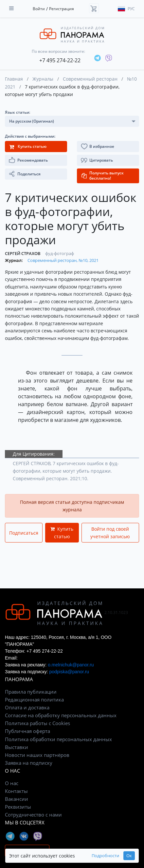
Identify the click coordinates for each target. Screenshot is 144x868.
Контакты (16, 791)
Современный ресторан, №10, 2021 (63, 260)
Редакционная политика (34, 700)
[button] (108, 160)
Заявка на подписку (29, 763)
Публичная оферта (27, 731)
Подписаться (24, 533)
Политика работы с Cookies (37, 723)
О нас (12, 783)
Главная (14, 79)
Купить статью (62, 533)
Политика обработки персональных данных (58, 739)
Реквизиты (18, 807)
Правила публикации (31, 692)
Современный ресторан (90, 79)
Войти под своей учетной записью (110, 533)
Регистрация (62, 9)
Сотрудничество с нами (33, 815)
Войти (39, 9)
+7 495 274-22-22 (60, 60)
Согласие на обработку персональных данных (61, 715)
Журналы (43, 79)
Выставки (17, 747)
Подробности (105, 856)
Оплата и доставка (27, 707)
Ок (129, 856)
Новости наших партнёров (37, 755)
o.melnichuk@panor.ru (71, 665)
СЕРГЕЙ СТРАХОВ (23, 253)
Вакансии (17, 799)
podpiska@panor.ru (69, 672)
